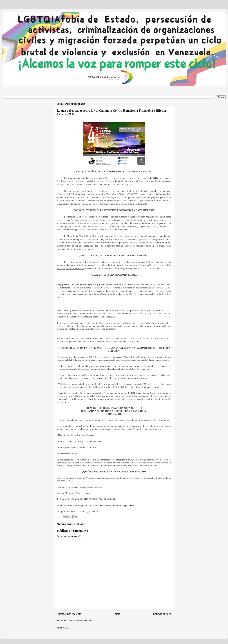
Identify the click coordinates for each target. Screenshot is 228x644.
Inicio (117, 614)
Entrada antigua (162, 614)
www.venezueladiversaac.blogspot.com (116, 505)
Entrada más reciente (69, 614)
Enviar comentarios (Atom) (80, 620)
